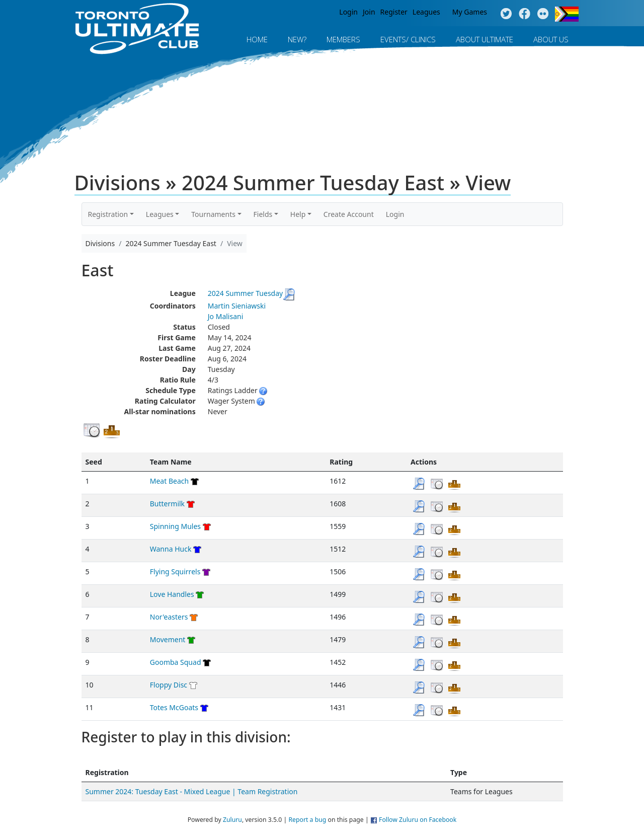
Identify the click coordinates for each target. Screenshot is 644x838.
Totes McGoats (174, 707)
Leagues (426, 12)
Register (394, 12)
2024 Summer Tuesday (245, 293)
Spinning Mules (175, 526)
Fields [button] (263, 214)
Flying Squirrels (175, 572)
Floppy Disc (169, 685)
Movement (168, 639)
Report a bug (307, 820)
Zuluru (232, 820)
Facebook (525, 14)
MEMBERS (343, 39)
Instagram (543, 14)
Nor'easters (169, 617)
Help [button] (298, 214)
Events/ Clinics (408, 39)
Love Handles (172, 594)
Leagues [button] (160, 214)
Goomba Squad (176, 662)
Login (348, 12)
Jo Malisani (226, 316)
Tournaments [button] (213, 214)
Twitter (506, 14)
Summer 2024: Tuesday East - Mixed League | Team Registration (192, 791)
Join (369, 12)
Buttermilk (167, 504)
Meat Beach (169, 481)
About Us (551, 39)
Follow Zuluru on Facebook (418, 820)
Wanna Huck (171, 549)
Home (257, 39)
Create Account (349, 214)
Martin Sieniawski (237, 306)
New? (297, 39)
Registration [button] (108, 214)
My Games (470, 12)
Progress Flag (567, 14)
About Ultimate (485, 39)
